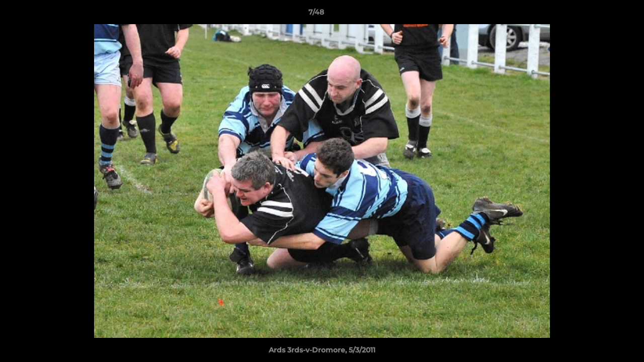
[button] (602, 15)
